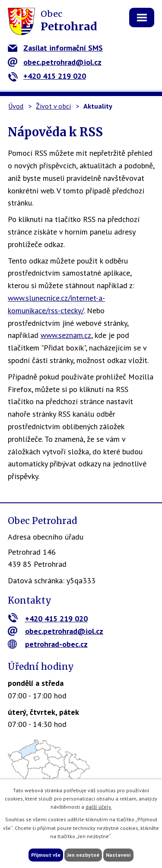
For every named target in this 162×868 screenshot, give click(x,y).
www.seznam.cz (66, 335)
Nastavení (118, 855)
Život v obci (53, 106)
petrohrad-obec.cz (48, 644)
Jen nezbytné (83, 855)
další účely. (99, 807)
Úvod (16, 106)
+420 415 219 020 (47, 76)
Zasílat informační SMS (55, 48)
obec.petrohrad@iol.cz (55, 62)
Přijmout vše (46, 855)
